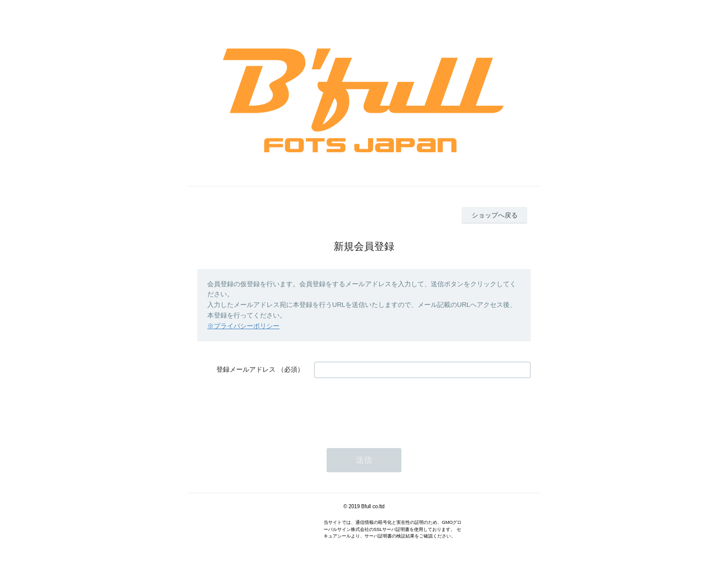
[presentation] (391, 408)
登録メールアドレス (246, 369)
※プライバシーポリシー (243, 326)
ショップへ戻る (495, 215)
